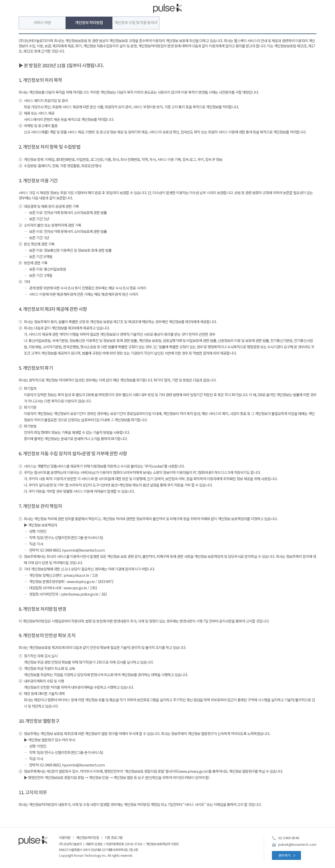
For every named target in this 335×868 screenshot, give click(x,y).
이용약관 (65, 838)
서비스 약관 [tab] (42, 23)
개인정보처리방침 (87, 838)
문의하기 (284, 855)
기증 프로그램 (113, 838)
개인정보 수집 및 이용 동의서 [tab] (136, 23)
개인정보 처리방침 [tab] (89, 23)
